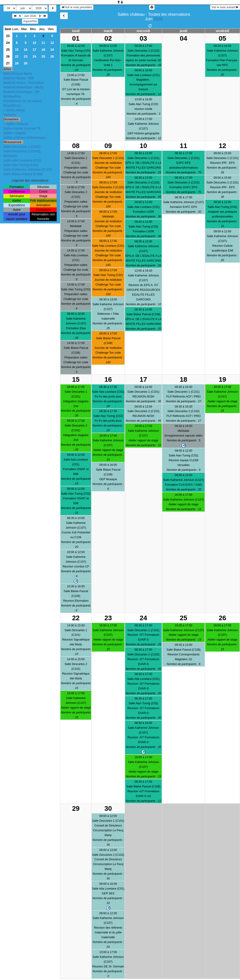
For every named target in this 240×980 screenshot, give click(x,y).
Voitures (10, 115)
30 (26, 63)
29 (17, 63)
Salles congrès (15, 133)
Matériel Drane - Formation (24, 83)
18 (43, 50)
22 (17, 56)
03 (144, 38)
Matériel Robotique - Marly (23, 87)
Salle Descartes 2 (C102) (22, 151)
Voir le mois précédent (77, 7)
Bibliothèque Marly (18, 74)
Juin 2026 (30, 16)
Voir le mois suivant (225, 7)
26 (8, 56)
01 (76, 38)
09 (108, 146)
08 (76, 146)
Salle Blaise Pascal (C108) (23, 174)
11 (43, 43)
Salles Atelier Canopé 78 (22, 128)
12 (52, 43)
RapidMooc (12, 106)
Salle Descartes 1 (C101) (22, 147)
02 (108, 38)
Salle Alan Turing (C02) (21, 165)
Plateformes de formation (23, 101)
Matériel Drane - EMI (19, 78)
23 (8, 36)
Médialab (10, 156)
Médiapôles (12, 96)
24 (8, 43)
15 (17, 50)
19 (52, 50)
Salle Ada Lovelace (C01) (22, 160)
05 (223, 38)
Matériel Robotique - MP (22, 92)
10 (34, 43)
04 (183, 38)
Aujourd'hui (30, 21)
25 (8, 50)
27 (8, 63)
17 (34, 50)
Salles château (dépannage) (24, 138)
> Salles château (16, 124)
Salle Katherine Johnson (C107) (27, 170)
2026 (158, 19)
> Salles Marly (14, 110)
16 (26, 50)
